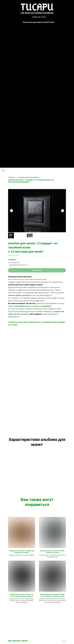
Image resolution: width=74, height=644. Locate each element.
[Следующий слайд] (63, 211)
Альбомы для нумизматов (28, 177)
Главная (11, 177)
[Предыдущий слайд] (11, 211)
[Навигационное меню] (3, 171)
